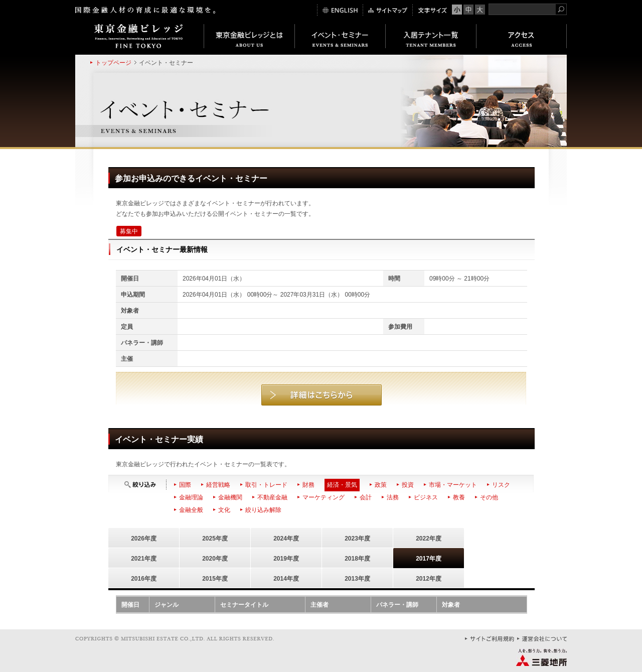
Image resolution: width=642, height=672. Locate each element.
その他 (489, 497)
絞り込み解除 (263, 510)
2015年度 (215, 579)
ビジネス (426, 497)
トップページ (113, 63)
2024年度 (286, 539)
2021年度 (144, 559)
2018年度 (357, 559)
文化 (224, 510)
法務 (393, 497)
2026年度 (144, 539)
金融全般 (191, 510)
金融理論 (191, 497)
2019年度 (286, 559)
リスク (501, 485)
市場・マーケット (453, 485)
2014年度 (286, 579)
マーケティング (324, 497)
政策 (381, 485)
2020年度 (215, 559)
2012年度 (429, 579)
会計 (366, 497)
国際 (185, 485)
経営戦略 (218, 485)
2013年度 (357, 579)
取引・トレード (266, 485)
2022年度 (429, 539)
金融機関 (230, 497)
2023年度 (357, 539)
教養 (459, 497)
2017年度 (429, 559)
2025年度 (215, 539)
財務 (308, 485)
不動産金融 (272, 497)
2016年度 (144, 579)
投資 (408, 485)
